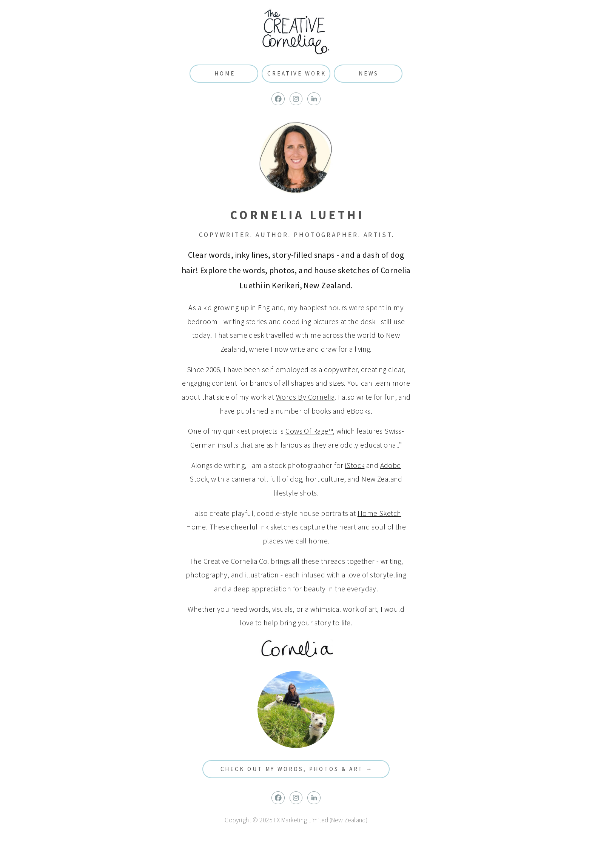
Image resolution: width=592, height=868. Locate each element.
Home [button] (225, 73)
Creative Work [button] (297, 73)
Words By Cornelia (305, 397)
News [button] (369, 73)
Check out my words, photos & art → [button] (297, 769)
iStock (355, 465)
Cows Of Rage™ (309, 431)
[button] (278, 99)
